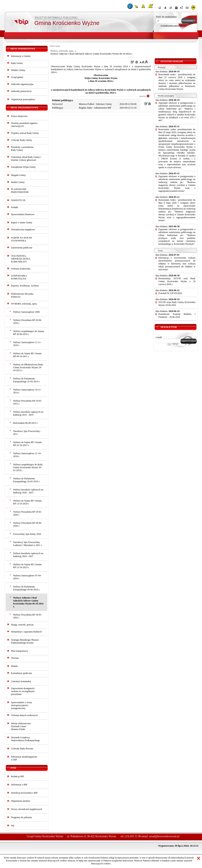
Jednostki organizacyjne (22, 84)
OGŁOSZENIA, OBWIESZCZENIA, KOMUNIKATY (21, 259)
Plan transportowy (20, 651)
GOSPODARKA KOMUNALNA (19, 277)
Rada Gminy (17, 63)
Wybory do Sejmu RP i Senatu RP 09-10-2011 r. (28, 355)
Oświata (15, 658)
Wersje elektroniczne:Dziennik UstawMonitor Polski (21, 726)
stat (13, 826)
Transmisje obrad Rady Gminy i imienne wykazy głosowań (26, 159)
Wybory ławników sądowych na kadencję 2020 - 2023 (28, 491)
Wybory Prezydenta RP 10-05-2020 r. (28, 513)
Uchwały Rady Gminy (22, 140)
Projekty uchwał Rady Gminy (25, 133)
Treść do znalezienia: (167, 17)
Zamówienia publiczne (22, 248)
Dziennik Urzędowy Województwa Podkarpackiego (26, 739)
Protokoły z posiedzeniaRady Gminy (22, 149)
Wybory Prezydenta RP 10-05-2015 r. (28, 402)
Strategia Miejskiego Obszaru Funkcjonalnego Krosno (25, 641)
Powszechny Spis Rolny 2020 (27, 534)
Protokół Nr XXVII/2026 (170, 293)
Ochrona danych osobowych (24, 715)
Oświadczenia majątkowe (23, 230)
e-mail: (159, 337)
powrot (142, 96)
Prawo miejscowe (19, 116)
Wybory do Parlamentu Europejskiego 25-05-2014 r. (27, 380)
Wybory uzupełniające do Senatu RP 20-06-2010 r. (29, 333)
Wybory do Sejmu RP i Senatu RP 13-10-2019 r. (28, 502)
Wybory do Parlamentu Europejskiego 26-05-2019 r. (27, 480)
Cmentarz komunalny (21, 681)
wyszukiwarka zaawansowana (174, 25)
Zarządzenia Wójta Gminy (23, 167)
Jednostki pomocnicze (21, 91)
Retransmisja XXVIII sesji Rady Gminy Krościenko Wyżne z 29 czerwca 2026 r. (177, 281)
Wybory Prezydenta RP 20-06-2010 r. (28, 322)
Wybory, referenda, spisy (62, 51)
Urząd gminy (17, 77)
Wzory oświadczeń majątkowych (27, 809)
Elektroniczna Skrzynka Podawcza (22, 295)
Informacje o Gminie (21, 56)
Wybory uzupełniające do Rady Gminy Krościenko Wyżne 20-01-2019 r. (28, 467)
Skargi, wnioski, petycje (22, 625)
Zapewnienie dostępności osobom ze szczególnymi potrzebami (23, 691)
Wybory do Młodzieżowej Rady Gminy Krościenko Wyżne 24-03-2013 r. (28, 367)
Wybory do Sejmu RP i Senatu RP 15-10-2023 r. (28, 566)
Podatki (15, 207)
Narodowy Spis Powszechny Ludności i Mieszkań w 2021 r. (28, 544)
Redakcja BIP (18, 776)
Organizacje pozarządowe (23, 99)
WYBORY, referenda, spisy (24, 304)
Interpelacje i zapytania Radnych (26, 632)
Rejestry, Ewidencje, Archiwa (25, 286)
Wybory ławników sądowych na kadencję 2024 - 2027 (28, 555)
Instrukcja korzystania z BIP (24, 793)
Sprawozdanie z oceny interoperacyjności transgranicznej (22, 705)
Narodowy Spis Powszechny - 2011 (27, 433)
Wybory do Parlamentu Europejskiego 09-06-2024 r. (27, 588)
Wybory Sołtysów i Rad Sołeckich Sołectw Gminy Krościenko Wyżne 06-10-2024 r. (28, 602)
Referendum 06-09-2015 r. (26, 423)
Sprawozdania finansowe (23, 214)
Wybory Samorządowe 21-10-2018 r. (27, 455)
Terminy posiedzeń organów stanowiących (24, 125)
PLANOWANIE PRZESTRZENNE (20, 191)
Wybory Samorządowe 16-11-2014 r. (27, 391)
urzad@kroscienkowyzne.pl (164, 836)
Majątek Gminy (19, 175)
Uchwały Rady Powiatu (22, 749)
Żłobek (14, 666)
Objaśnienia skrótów (21, 801)
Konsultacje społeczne (22, 673)
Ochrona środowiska (21, 269)
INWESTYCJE (18, 200)
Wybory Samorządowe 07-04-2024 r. (27, 577)
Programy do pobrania (22, 817)
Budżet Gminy (18, 182)
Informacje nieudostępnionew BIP (24, 758)
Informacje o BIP (19, 785)
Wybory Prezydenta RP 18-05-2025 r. (28, 616)
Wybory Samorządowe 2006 (27, 312)
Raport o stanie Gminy (22, 223)
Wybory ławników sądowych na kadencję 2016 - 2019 (28, 413)
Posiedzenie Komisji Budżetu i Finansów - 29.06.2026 (177, 316)
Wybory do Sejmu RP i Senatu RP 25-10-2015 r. (28, 444)
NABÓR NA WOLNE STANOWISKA (22, 239)
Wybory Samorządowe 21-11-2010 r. (27, 344)
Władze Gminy (18, 70)
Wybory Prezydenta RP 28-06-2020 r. (28, 524)
